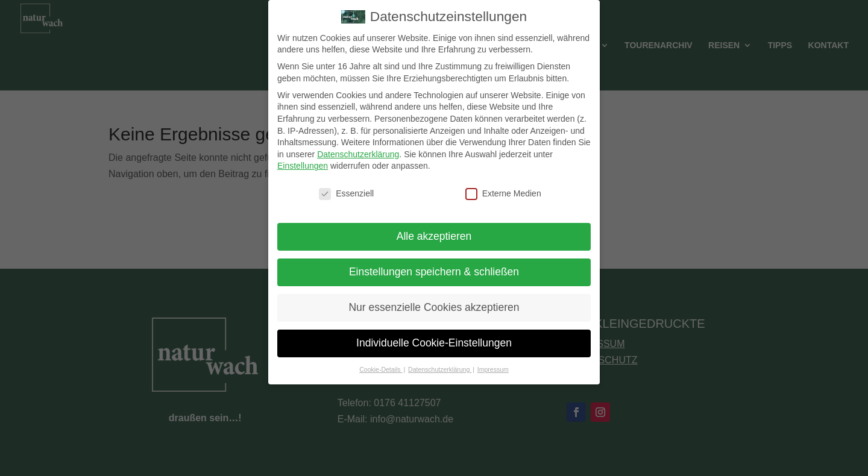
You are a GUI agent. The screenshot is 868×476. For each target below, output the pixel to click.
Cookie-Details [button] (381, 362)
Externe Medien (503, 186)
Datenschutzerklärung (358, 146)
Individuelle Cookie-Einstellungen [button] (434, 335)
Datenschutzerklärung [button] (440, 362)
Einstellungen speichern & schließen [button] (434, 264)
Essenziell (346, 186)
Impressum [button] (493, 362)
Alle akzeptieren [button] (434, 228)
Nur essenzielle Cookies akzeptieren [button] (434, 299)
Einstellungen (303, 158)
